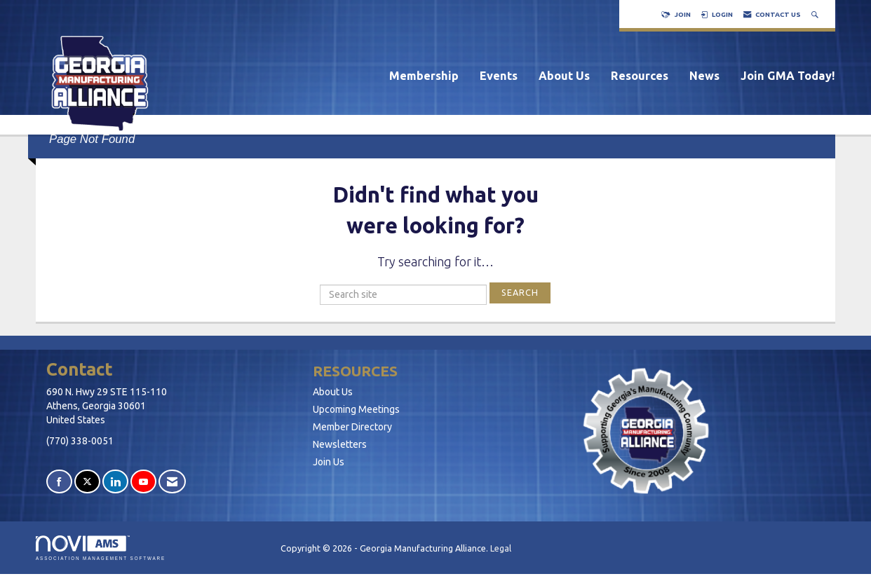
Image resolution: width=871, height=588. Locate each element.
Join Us (329, 462)
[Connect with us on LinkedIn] (115, 482)
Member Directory (352, 427)
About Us (564, 76)
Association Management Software (101, 548)
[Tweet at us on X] (87, 482)
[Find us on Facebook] (59, 482)
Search (520, 292)
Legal (501, 548)
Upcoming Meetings (356, 409)
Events (499, 76)
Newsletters (340, 444)
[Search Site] (816, 14)
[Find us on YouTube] (143, 482)
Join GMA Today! (788, 76)
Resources (640, 76)
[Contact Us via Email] (172, 482)
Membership (424, 76)
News (704, 76)
